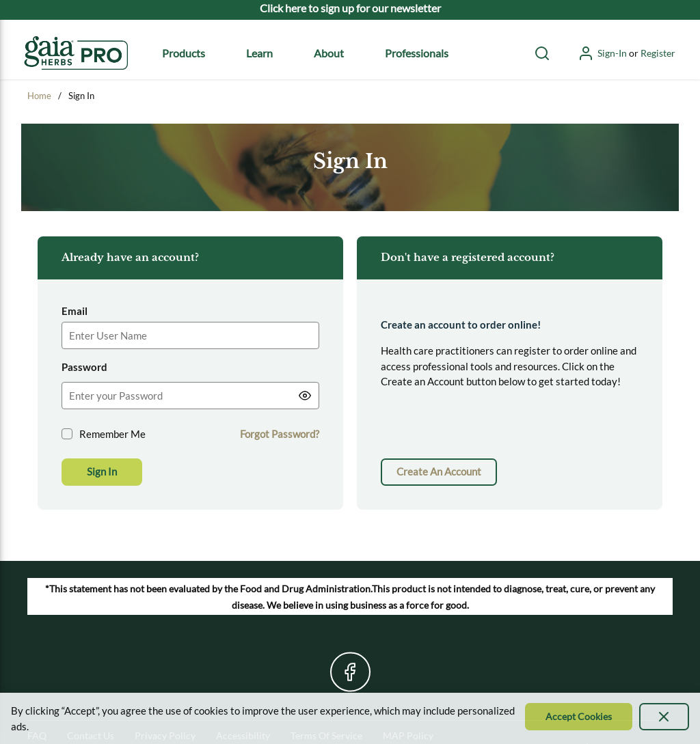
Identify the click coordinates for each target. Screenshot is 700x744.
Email (75, 311)
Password (84, 367)
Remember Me (112, 434)
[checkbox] (67, 434)
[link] (439, 472)
